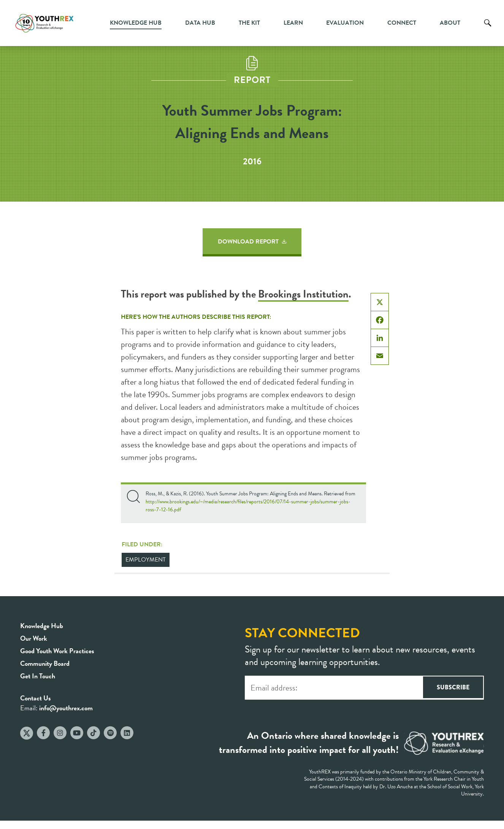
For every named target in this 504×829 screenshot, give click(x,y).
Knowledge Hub (136, 23)
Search (488, 29)
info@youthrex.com (66, 708)
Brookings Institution (303, 294)
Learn (293, 23)
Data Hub (200, 23)
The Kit (249, 23)
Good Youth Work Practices (57, 651)
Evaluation (345, 23)
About (450, 23)
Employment (146, 560)
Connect (402, 23)
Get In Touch (38, 676)
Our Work (34, 638)
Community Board (45, 663)
